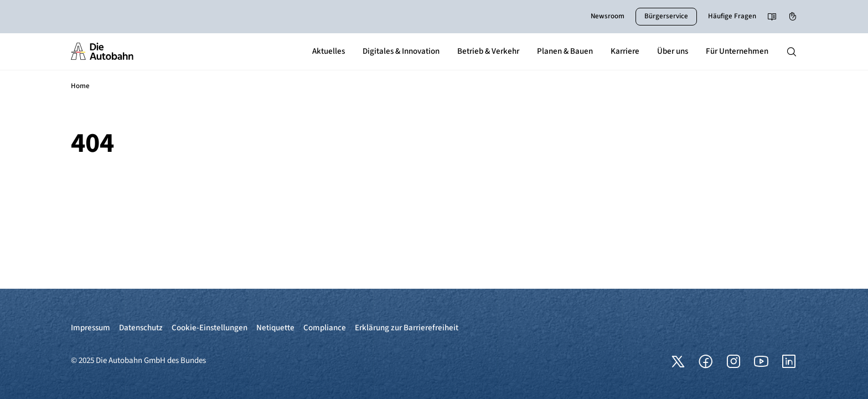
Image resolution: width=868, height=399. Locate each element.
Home (80, 86)
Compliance (325, 328)
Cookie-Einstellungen (210, 328)
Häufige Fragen (732, 16)
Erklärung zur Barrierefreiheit (407, 328)
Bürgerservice (666, 16)
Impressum (91, 328)
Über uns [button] (673, 51)
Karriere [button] (625, 51)
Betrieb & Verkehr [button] (488, 51)
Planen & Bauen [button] (565, 51)
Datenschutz (141, 328)
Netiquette (275, 328)
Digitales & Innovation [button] (401, 51)
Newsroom (608, 16)
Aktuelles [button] (329, 51)
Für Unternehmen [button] (737, 51)
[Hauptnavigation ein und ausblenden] (792, 52)
